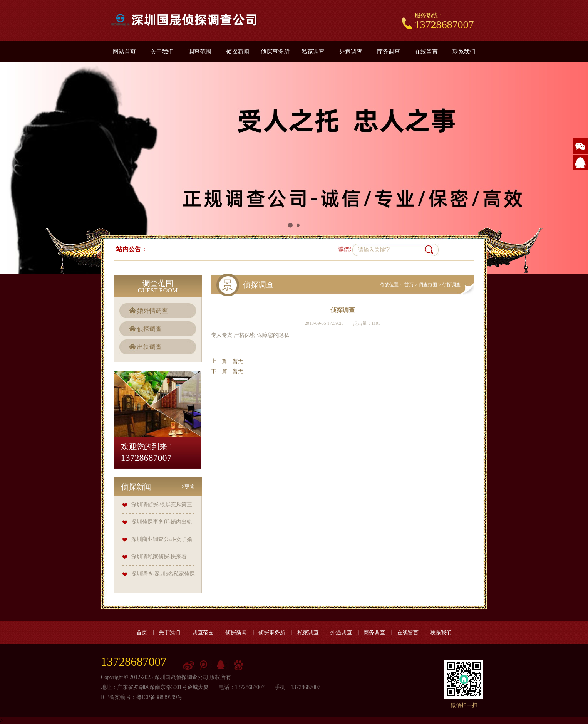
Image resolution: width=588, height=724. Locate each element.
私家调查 (313, 52)
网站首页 (124, 52)
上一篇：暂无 (227, 361)
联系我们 (464, 52)
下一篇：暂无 (227, 371)
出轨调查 (149, 347)
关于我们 (162, 52)
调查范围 (200, 52)
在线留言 (426, 52)
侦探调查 (149, 329)
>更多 (189, 487)
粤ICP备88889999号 (159, 697)
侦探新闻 (238, 52)
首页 (409, 285)
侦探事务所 (275, 52)
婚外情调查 (152, 311)
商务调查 (389, 52)
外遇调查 (351, 52)
